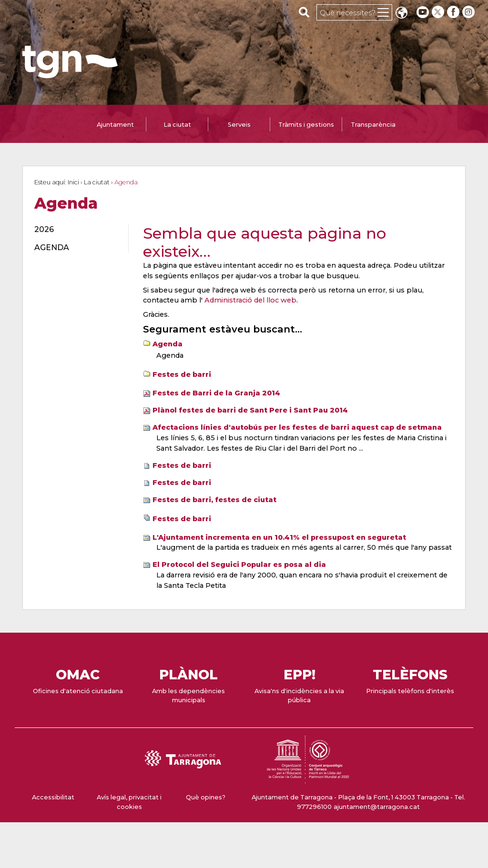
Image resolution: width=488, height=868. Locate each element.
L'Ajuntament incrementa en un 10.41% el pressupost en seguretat (279, 537)
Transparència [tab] (373, 125)
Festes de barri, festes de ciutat (214, 500)
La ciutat (97, 182)
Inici (73, 182)
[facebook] (454, 12)
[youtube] (423, 12)
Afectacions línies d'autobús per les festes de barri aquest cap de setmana (297, 427)
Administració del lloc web (250, 300)
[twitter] (439, 12)
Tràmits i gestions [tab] (306, 125)
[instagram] (469, 12)
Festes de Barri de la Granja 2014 (216, 393)
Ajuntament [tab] (115, 125)
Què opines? (206, 797)
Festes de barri (182, 374)
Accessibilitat (53, 797)
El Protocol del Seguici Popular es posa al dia (239, 565)
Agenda (168, 344)
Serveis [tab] (239, 125)
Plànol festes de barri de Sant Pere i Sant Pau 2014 (250, 410)
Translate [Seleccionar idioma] (401, 14)
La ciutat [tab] (177, 125)
